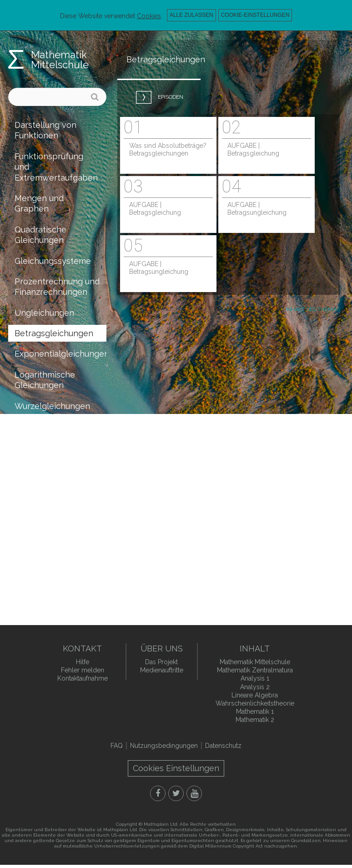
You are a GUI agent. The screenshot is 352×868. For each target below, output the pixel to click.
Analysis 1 (255, 678)
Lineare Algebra (255, 695)
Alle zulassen (191, 15)
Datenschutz (223, 746)
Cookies (149, 16)
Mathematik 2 (255, 720)
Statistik (30, 572)
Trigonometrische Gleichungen (49, 432)
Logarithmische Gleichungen (45, 380)
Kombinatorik (40, 530)
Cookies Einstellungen (176, 768)
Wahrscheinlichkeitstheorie (60, 551)
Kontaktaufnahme (83, 678)
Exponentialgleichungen (60, 354)
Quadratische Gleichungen (40, 235)
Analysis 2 (255, 687)
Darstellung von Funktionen (45, 130)
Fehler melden (83, 670)
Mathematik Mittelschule (60, 60)
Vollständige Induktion (39, 484)
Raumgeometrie (46, 458)
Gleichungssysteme (53, 261)
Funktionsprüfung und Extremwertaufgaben (56, 167)
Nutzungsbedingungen (164, 746)
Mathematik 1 (255, 712)
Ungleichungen (44, 313)
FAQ (117, 746)
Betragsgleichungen (54, 333)
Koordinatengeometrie (59, 510)
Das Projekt (161, 662)
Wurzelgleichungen (52, 406)
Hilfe (83, 662)
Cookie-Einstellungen (255, 15)
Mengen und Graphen (39, 203)
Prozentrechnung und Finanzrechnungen (57, 287)
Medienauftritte (162, 670)
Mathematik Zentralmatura (255, 670)
